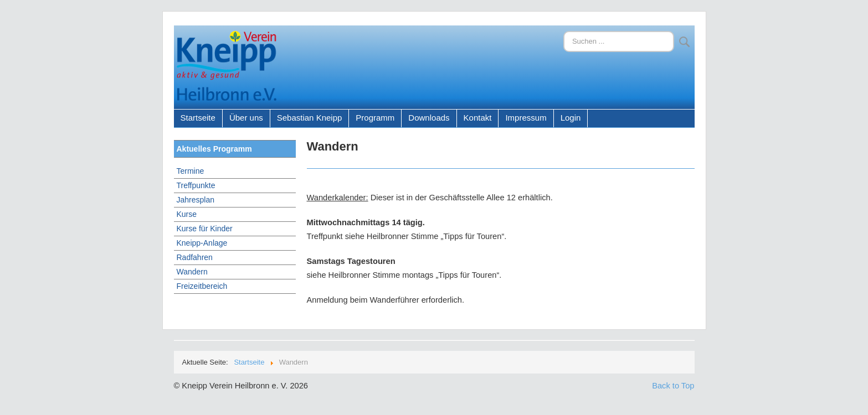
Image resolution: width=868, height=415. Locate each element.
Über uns (246, 118)
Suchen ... (564, 31)
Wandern (192, 272)
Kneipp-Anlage (202, 243)
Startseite (198, 118)
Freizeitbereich (202, 286)
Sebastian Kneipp (310, 118)
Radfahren (195, 257)
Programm (375, 118)
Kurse (187, 214)
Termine (191, 171)
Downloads (429, 118)
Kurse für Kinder (205, 229)
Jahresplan (196, 200)
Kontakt (478, 118)
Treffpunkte (196, 185)
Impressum (526, 118)
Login (571, 118)
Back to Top (673, 386)
